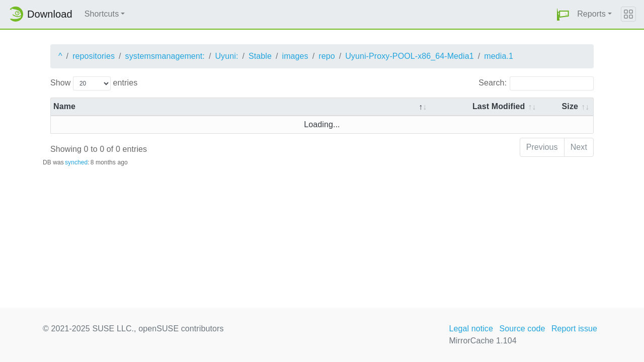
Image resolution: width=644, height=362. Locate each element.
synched (76, 162)
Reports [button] (591, 14)
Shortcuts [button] (102, 14)
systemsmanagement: (165, 56)
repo (327, 56)
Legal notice (471, 329)
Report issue (574, 329)
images (295, 56)
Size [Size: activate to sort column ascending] (570, 106)
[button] (563, 14)
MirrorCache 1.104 (482, 341)
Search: (536, 83)
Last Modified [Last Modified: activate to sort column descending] (499, 106)
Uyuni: (226, 56)
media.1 (499, 56)
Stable (260, 56)
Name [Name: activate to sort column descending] (64, 106)
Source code (522, 329)
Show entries (94, 83)
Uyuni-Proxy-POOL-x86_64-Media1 (410, 56)
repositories (94, 56)
